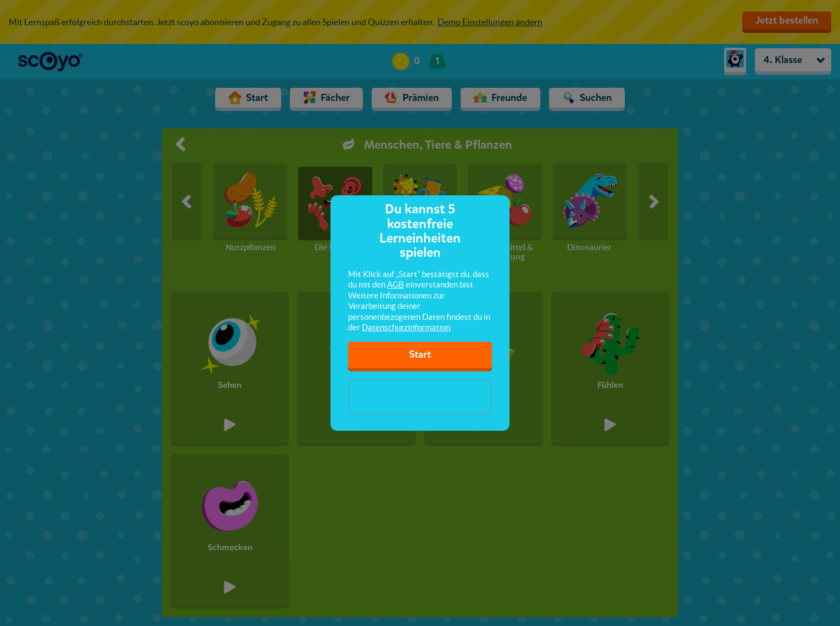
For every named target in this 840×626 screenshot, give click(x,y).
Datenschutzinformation (406, 327)
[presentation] (420, 397)
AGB (396, 284)
